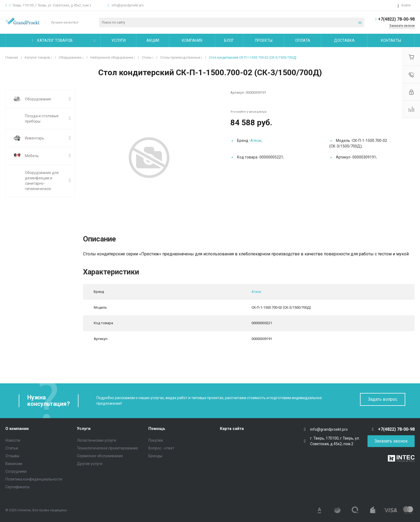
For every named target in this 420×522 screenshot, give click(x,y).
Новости (13, 440)
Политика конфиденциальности (34, 479)
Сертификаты (17, 487)
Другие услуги (90, 464)
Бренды (155, 456)
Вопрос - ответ (161, 448)
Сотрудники (16, 471)
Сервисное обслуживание (100, 456)
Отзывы (12, 456)
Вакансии (14, 464)
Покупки (156, 440)
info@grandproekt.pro (128, 5)
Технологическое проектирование (107, 448)
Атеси (256, 141)
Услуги (84, 429)
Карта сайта (232, 429)
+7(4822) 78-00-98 (396, 19)
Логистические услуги (96, 440)
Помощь (157, 429)
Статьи (12, 448)
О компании (17, 429)
